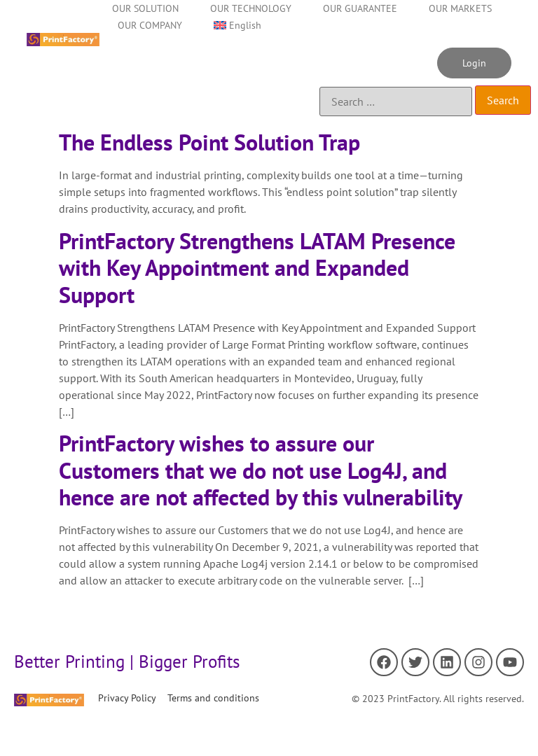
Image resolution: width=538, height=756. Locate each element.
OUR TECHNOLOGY (251, 8)
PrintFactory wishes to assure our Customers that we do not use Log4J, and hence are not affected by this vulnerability (261, 470)
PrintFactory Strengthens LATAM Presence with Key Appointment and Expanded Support (257, 268)
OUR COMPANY (150, 25)
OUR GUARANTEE (360, 8)
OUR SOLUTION (145, 8)
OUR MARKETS (460, 8)
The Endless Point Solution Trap (209, 142)
